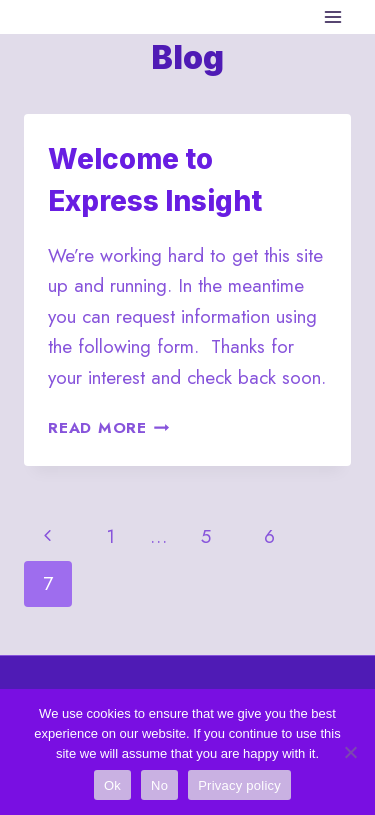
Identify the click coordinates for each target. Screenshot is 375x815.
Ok (112, 785)
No (159, 785)
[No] (350, 752)
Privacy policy (239, 785)
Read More (109, 428)
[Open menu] (332, 16)
